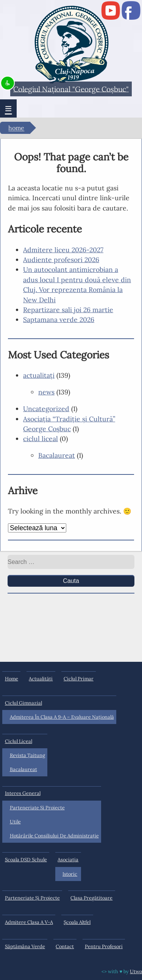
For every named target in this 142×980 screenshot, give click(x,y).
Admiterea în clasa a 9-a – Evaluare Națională (62, 717)
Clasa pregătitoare (91, 898)
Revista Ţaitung (27, 755)
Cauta (71, 581)
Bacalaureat (57, 455)
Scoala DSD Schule (26, 860)
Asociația (68, 860)
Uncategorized (46, 409)
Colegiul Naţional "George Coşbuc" (71, 89)
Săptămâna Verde (25, 946)
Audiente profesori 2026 (61, 260)
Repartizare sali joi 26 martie (68, 310)
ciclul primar (79, 679)
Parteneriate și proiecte (37, 808)
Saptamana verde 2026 (59, 320)
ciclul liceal (41, 439)
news (46, 392)
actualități (41, 679)
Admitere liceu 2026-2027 (63, 250)
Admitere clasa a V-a (29, 922)
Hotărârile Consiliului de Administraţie (54, 836)
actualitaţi (39, 375)
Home (16, 128)
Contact (65, 946)
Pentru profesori (104, 946)
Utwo (136, 971)
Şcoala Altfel (77, 922)
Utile (15, 822)
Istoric (70, 874)
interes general (23, 793)
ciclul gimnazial (23, 703)
